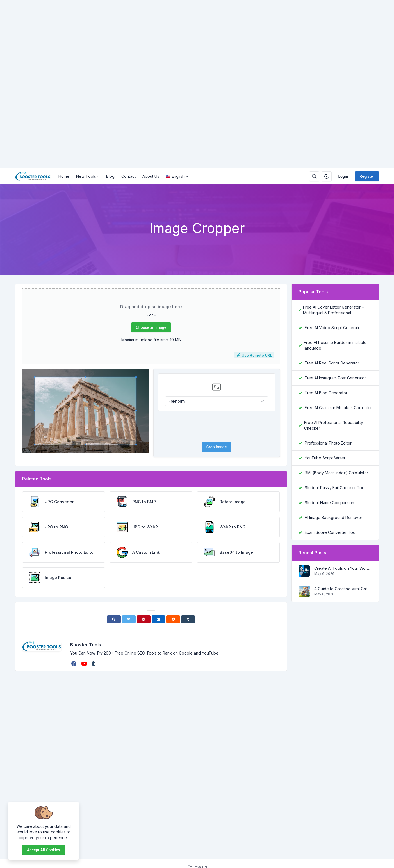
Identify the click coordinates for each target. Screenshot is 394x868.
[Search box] (314, 176)
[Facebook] (114, 619)
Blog (110, 176)
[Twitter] (129, 619)
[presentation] (217, 427)
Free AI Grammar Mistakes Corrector (338, 408)
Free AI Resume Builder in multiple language (335, 345)
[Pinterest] (144, 619)
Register (367, 176)
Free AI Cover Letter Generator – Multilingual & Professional (333, 310)
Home (64, 176)
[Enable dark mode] (327, 176)
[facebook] (75, 664)
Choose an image (151, 327)
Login (343, 176)
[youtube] (85, 664)
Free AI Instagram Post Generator (335, 378)
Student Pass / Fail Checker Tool (335, 488)
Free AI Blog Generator (326, 393)
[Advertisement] (168, 84)
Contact (128, 176)
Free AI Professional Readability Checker (334, 425)
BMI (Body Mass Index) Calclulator (336, 473)
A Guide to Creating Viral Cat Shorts (343, 589)
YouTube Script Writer (325, 458)
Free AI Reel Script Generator (332, 363)
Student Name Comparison (329, 503)
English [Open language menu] (175, 176)
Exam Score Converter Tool (331, 532)
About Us (151, 176)
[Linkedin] (159, 619)
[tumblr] (94, 664)
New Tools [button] (86, 176)
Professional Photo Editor (328, 443)
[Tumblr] (188, 619)
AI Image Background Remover (333, 517)
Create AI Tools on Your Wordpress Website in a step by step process (343, 568)
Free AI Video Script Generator (333, 328)
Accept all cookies (44, 850)
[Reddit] (173, 619)
